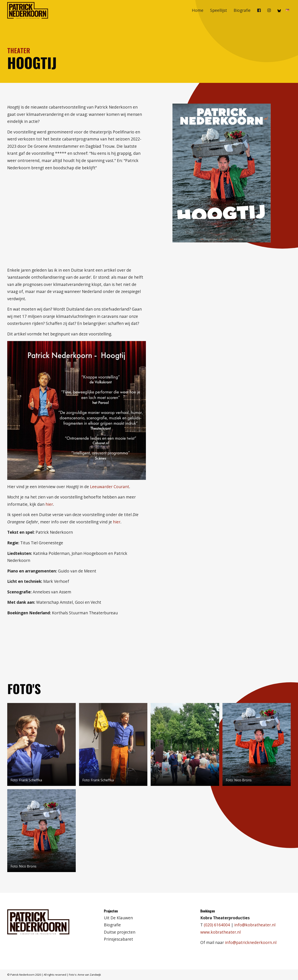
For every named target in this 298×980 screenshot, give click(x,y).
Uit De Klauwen (118, 918)
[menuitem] (198, 10)
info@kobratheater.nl (255, 925)
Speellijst (219, 10)
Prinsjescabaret (118, 939)
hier (49, 504)
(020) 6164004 (217, 925)
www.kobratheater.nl (220, 932)
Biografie (242, 10)
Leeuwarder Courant (110, 487)
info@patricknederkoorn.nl (251, 942)
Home (198, 10)
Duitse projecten (120, 932)
